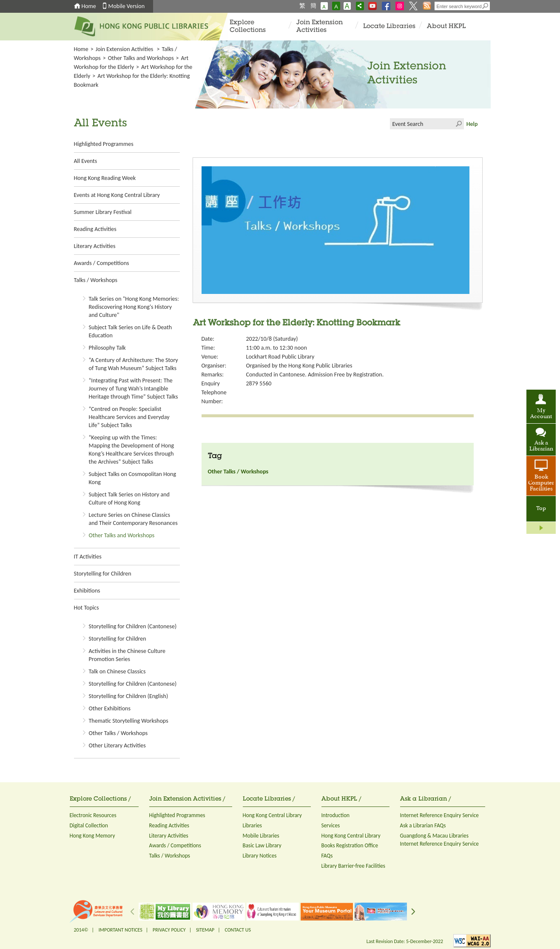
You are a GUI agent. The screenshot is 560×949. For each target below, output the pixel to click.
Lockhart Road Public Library (280, 357)
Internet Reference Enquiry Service (439, 815)
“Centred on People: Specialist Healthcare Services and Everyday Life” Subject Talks (129, 417)
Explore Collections (248, 27)
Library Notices (260, 856)
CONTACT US (237, 930)
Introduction (336, 815)
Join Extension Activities (320, 27)
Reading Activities (95, 229)
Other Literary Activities (117, 745)
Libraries (253, 825)
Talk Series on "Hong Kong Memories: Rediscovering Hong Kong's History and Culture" (134, 307)
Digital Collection (89, 825)
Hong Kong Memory (92, 836)
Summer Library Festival (103, 212)
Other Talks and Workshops (141, 58)
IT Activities (88, 557)
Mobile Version (127, 6)
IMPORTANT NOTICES (121, 930)
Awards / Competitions (102, 263)
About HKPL (446, 27)
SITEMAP (205, 930)
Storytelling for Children (103, 574)
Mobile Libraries (261, 836)
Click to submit (458, 124)
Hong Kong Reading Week (105, 178)
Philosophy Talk (107, 348)
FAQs (327, 856)
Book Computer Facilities (541, 483)
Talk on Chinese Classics (117, 671)
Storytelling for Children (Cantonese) (133, 626)
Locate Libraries (389, 27)
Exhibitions (87, 591)
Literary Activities (95, 246)
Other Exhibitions (110, 708)
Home (89, 6)
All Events (86, 161)
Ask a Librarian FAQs (423, 825)
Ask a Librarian (541, 446)
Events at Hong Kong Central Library (117, 195)
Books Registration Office (350, 845)
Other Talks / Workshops (118, 733)
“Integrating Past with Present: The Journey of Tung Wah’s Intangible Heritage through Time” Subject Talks (134, 389)
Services (331, 825)
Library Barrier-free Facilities (353, 866)
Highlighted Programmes (104, 144)
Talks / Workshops (96, 280)
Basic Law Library (262, 845)
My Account (541, 414)
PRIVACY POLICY (169, 930)
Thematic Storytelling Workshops (129, 721)
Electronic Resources (93, 815)
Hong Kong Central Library (272, 815)
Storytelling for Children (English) (129, 696)
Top (541, 509)
